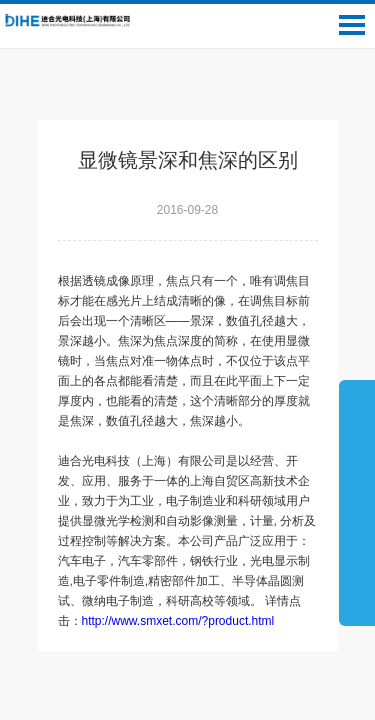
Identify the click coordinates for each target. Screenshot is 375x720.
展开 (357, 502)
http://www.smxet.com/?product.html (178, 621)
